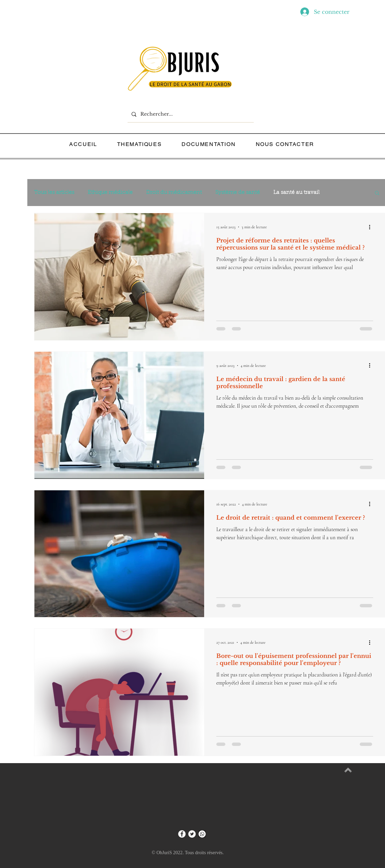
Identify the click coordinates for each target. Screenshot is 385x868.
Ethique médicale (110, 193)
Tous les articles (54, 193)
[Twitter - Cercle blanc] (192, 834)
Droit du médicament (174, 193)
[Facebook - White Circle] (182, 834)
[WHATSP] (202, 834)
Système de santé (238, 193)
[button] (377, 193)
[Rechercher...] (190, 114)
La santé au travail (296, 193)
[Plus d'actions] (372, 227)
